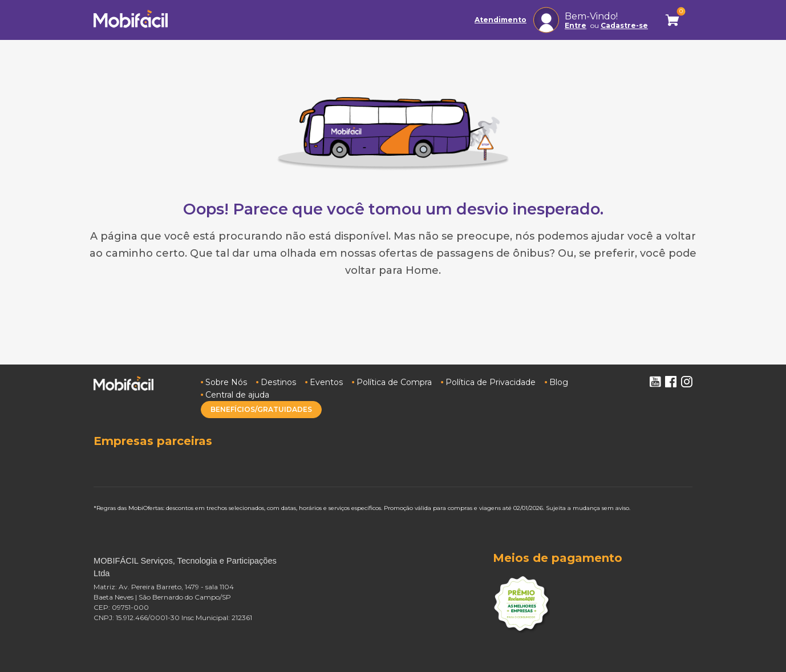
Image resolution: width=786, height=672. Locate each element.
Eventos (326, 382)
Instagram (687, 382)
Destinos (278, 382)
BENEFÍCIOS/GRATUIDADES (261, 409)
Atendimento (501, 20)
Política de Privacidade (491, 382)
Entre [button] (576, 26)
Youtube (655, 382)
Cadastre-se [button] (624, 26)
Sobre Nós (226, 382)
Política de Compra (394, 382)
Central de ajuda (237, 395)
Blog (559, 382)
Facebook (671, 382)
